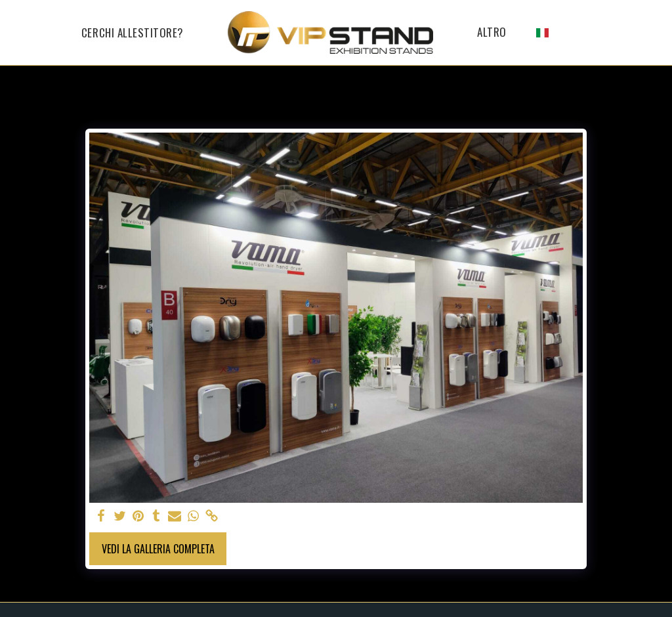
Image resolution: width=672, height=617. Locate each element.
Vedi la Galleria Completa (158, 549)
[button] (565, 32)
